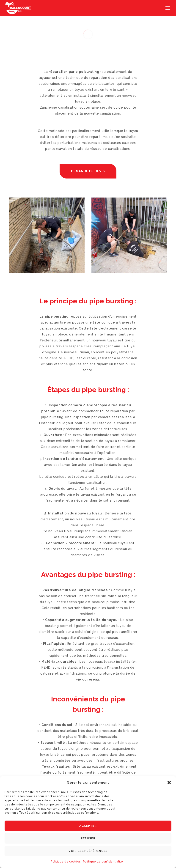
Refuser (88, 838)
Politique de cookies (66, 862)
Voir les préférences (88, 851)
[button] (169, 783)
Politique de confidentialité (103, 862)
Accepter (88, 826)
